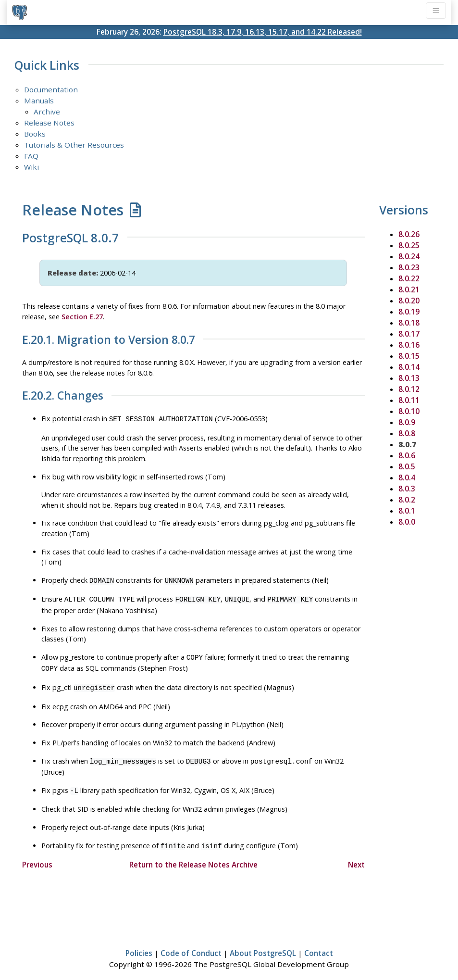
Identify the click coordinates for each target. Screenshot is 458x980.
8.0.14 (409, 367)
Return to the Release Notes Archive (193, 856)
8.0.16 (409, 345)
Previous (37, 856)
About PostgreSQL (263, 944)
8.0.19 (409, 312)
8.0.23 (409, 267)
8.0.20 (409, 301)
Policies (139, 944)
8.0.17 (409, 334)
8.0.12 (409, 389)
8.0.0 (407, 522)
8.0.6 (407, 455)
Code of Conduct (191, 944)
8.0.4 (407, 477)
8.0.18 (409, 323)
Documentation (51, 89)
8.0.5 (407, 466)
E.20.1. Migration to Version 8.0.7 (109, 340)
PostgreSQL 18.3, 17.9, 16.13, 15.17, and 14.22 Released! (263, 32)
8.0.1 (407, 511)
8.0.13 (409, 378)
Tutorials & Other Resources (74, 145)
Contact (319, 944)
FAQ (31, 156)
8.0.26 (409, 234)
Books (35, 134)
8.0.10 (409, 411)
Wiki (31, 167)
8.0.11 (409, 400)
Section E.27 (82, 317)
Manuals (39, 101)
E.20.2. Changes (63, 396)
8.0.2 (407, 500)
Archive (47, 112)
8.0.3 (407, 489)
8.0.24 (409, 256)
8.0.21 (409, 289)
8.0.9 (407, 422)
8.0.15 (409, 356)
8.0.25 (409, 245)
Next (356, 856)
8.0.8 (407, 433)
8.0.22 (409, 278)
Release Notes (49, 123)
